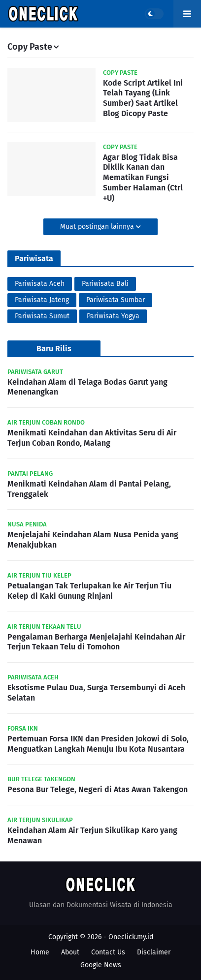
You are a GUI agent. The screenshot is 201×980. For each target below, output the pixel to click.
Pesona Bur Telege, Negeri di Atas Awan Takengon (98, 789)
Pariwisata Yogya (113, 316)
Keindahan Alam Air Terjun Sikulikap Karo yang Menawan (92, 835)
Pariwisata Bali (105, 284)
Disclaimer (154, 952)
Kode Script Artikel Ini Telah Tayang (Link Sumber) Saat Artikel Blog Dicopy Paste (143, 98)
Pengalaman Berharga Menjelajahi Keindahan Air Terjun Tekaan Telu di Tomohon (96, 642)
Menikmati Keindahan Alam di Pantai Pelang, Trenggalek (89, 489)
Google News (101, 965)
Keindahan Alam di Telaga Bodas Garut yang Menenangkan (87, 387)
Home (40, 952)
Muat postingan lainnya (98, 227)
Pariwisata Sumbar (116, 300)
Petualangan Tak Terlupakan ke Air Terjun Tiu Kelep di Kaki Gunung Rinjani (89, 591)
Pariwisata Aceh (40, 284)
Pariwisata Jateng (42, 300)
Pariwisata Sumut (42, 316)
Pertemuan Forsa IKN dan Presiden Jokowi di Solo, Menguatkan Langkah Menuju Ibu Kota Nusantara (98, 744)
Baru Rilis (54, 349)
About (70, 952)
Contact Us (108, 952)
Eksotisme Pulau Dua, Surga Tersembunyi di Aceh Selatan (96, 693)
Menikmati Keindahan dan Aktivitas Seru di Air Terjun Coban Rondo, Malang (92, 438)
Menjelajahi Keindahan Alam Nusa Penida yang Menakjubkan (93, 540)
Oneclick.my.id (131, 937)
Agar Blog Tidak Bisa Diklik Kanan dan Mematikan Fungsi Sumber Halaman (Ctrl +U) (143, 178)
